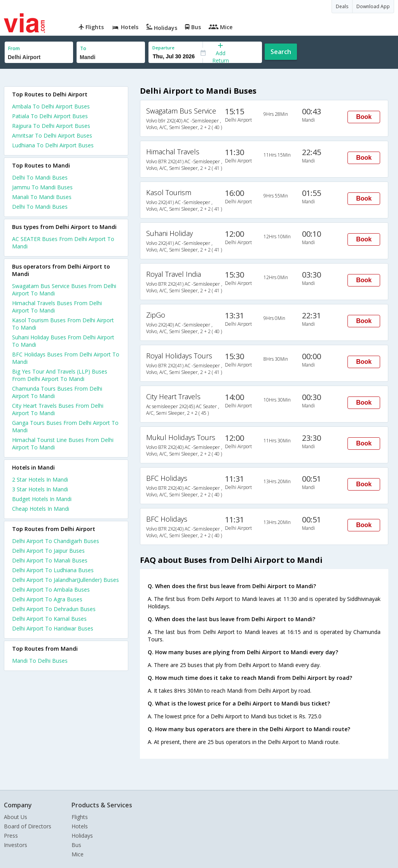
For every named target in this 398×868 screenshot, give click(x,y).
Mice (78, 854)
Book (364, 117)
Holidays (82, 836)
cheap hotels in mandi (41, 509)
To (83, 48)
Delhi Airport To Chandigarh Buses (56, 541)
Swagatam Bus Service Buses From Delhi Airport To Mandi (64, 290)
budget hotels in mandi (42, 499)
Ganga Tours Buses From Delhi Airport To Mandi (65, 426)
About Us (16, 817)
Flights (80, 817)
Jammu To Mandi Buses (42, 187)
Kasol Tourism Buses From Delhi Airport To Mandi (63, 324)
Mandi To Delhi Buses (40, 661)
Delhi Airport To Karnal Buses (49, 619)
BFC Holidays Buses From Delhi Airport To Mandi (66, 358)
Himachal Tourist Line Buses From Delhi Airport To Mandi (63, 444)
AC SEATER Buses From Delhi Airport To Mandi (63, 243)
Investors (16, 845)
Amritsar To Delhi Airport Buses (52, 135)
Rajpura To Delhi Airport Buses (51, 126)
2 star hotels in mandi (40, 479)
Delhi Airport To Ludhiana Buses (53, 570)
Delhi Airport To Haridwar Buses (53, 628)
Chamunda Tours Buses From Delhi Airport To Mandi (57, 392)
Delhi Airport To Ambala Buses (51, 589)
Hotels (80, 826)
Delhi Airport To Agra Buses (47, 599)
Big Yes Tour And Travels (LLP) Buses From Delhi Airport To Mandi (60, 375)
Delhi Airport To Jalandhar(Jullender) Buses (65, 580)
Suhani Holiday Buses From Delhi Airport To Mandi (63, 341)
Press (11, 836)
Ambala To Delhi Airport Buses (51, 106)
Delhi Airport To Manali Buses (50, 560)
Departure (163, 48)
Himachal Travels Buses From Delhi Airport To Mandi (57, 307)
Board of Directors (28, 826)
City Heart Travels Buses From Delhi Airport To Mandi (58, 409)
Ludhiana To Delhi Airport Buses (53, 145)
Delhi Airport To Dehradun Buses (54, 609)
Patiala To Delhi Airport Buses (50, 116)
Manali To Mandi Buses (42, 197)
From (14, 48)
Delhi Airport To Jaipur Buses (48, 551)
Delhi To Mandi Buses (40, 177)
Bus (76, 845)
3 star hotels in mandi (40, 489)
